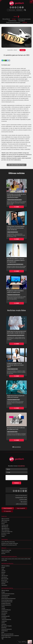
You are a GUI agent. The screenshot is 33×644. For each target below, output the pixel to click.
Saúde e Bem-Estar (6, 637)
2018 (29, 559)
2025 (6, 559)
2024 (9, 559)
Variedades (4, 585)
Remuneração (5, 579)
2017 (3, 560)
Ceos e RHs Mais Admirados (8, 542)
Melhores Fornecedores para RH (9, 545)
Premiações (4, 522)
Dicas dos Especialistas (7, 600)
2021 (19, 559)
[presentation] (17, 478)
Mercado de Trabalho (7, 626)
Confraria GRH (5, 525)
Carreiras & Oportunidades (24, 19)
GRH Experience (5, 528)
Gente (3, 574)
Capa (3, 569)
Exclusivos (4, 535)
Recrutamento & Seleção (7, 634)
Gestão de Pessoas (6, 610)
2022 (16, 559)
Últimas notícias (5, 590)
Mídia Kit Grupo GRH (6, 550)
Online (3, 536)
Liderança (4, 624)
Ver (16, 207)
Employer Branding (6, 603)
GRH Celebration (5, 530)
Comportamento (12, 21)
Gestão (3, 608)
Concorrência (22, 21)
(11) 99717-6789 (23, 500)
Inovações (4, 618)
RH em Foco (4, 580)
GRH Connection (5, 520)
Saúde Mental (5, 582)
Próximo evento (15, 10)
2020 (22, 559)
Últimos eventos (5, 519)
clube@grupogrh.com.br (21, 498)
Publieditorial (4, 631)
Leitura (3, 623)
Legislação (4, 621)
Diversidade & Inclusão (7, 602)
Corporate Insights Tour (7, 532)
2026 (3, 559)
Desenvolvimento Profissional (13, 22)
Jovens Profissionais (6, 619)
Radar (3, 632)
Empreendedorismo (6, 605)
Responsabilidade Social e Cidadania (10, 636)
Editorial (3, 572)
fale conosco (24, 502)
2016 (6, 560)
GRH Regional (5, 527)
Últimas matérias (5, 566)
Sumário (3, 584)
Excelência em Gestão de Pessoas (10, 543)
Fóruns (3, 524)
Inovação (4, 615)
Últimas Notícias (6, 19)
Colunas (3, 571)
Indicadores (4, 577)
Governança (4, 611)
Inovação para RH (6, 616)
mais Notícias (17, 447)
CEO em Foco (5, 575)
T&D (2, 639)
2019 (26, 559)
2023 (13, 559)
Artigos (14, 19)
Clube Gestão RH (6, 552)
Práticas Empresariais (7, 629)
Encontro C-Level (6, 533)
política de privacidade (21, 504)
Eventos (3, 554)
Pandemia (4, 628)
